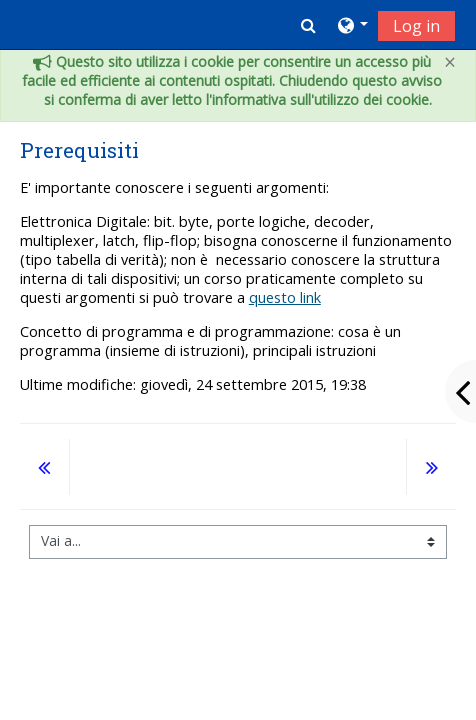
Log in (416, 26)
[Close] (450, 62)
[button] (308, 25)
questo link (285, 297)
